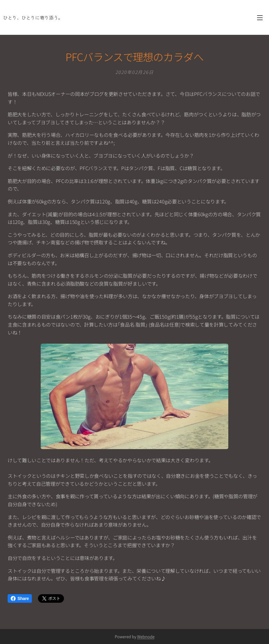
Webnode (146, 637)
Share (20, 598)
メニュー (260, 18)
